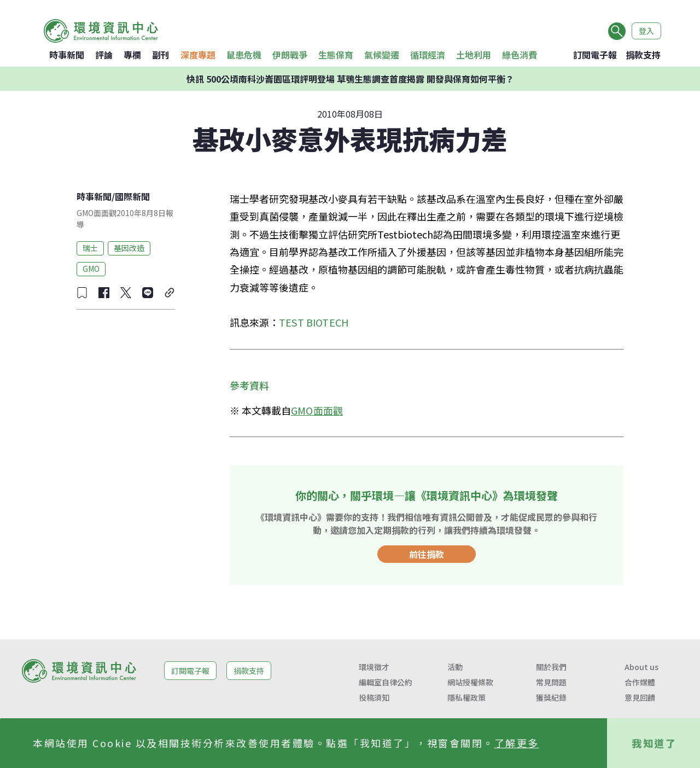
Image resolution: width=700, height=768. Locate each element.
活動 (455, 667)
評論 (104, 55)
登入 (646, 31)
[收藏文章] (82, 293)
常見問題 (551, 682)
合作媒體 (640, 682)
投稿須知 (374, 697)
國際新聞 (132, 196)
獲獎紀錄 (551, 697)
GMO (91, 269)
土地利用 (474, 55)
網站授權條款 (470, 682)
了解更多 (517, 743)
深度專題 (198, 55)
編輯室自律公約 (386, 682)
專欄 (132, 55)
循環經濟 (428, 55)
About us (641, 667)
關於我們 (551, 667)
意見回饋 (640, 697)
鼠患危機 (244, 55)
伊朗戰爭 (290, 55)
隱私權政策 (466, 697)
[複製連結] (170, 293)
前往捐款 (427, 554)
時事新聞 (67, 55)
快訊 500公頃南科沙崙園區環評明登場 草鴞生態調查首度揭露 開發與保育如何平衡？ (350, 79)
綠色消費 (520, 55)
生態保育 (336, 55)
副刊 (161, 55)
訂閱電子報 (595, 55)
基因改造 (129, 248)
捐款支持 (643, 55)
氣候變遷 (382, 55)
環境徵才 (374, 667)
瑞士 (90, 248)
